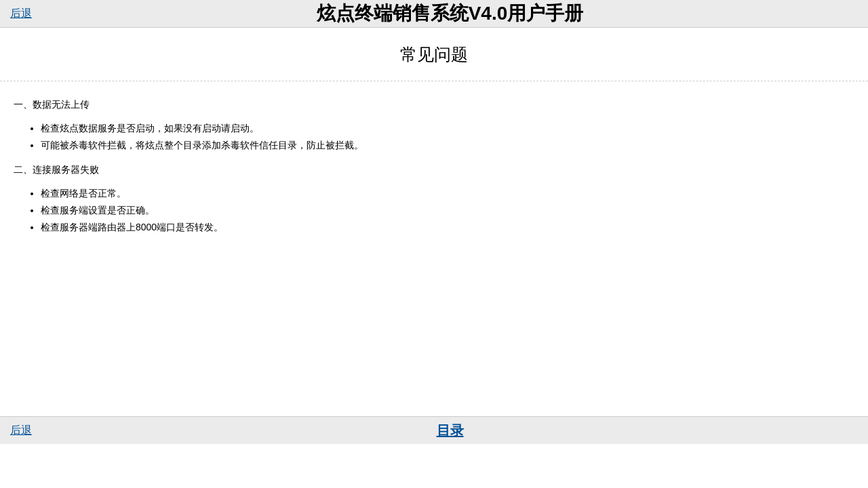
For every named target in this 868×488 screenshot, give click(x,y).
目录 (450, 430)
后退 (21, 13)
